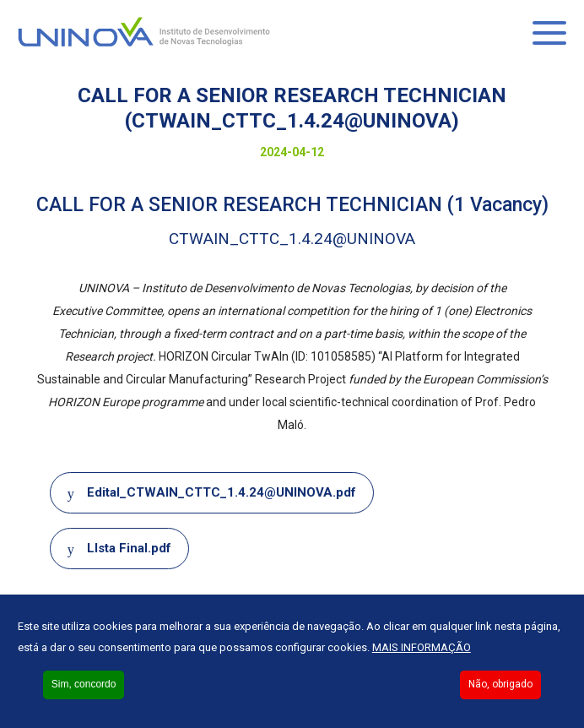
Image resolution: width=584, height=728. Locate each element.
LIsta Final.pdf (129, 548)
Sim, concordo (84, 684)
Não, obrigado (500, 684)
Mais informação (422, 647)
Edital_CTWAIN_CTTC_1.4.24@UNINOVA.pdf (222, 492)
